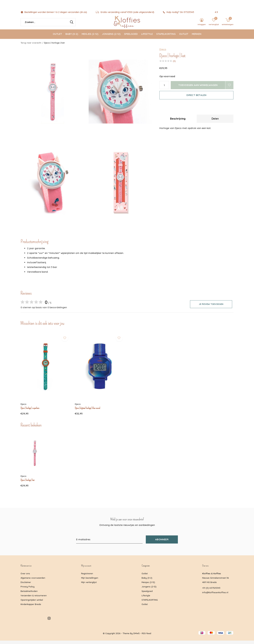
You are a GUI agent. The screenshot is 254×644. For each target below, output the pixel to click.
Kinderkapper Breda (31, 607)
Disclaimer (26, 585)
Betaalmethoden (29, 594)
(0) (174, 64)
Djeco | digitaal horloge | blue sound (87, 411)
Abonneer (162, 543)
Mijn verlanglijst (89, 585)
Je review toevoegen (211, 307)
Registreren (87, 577)
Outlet (57, 37)
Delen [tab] (215, 122)
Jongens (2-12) (111, 37)
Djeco (163, 53)
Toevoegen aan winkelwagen (198, 88)
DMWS (136, 637)
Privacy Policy (28, 590)
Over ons (25, 577)
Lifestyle (147, 37)
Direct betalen (196, 98)
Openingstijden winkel (32, 603)
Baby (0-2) (72, 37)
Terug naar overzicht (31, 46)
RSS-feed (146, 637)
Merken (197, 37)
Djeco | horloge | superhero (30, 411)
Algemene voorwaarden (33, 581)
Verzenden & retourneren (34, 599)
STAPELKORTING (166, 37)
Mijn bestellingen (90, 581)
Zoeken (71, 25)
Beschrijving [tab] (178, 122)
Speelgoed (131, 37)
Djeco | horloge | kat (28, 483)
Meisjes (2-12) (90, 37)
